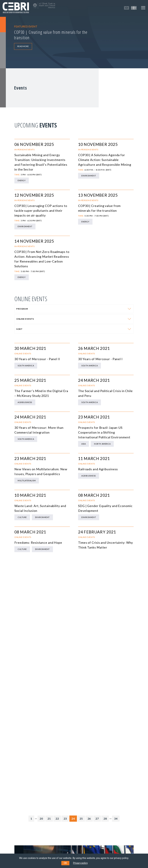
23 (65, 819)
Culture (22, 517)
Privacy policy (80, 863)
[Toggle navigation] (143, 8)
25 (81, 819)
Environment (89, 176)
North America (102, 444)
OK (65, 863)
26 (89, 819)
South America (26, 366)
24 (73, 819)
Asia (84, 444)
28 (105, 819)
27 (97, 819)
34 (116, 819)
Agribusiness (25, 402)
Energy (22, 180)
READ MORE (23, 46)
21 (49, 819)
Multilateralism (27, 480)
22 (57, 819)
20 (41, 819)
